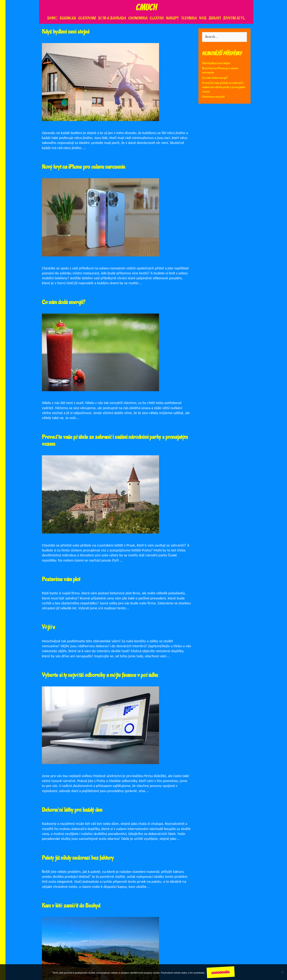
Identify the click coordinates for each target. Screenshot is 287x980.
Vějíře (49, 627)
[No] (282, 972)
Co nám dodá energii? (64, 302)
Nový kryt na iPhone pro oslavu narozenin (84, 167)
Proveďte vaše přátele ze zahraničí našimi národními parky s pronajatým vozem (115, 441)
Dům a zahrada (112, 18)
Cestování (87, 18)
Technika (189, 18)
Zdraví (215, 18)
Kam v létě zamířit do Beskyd (71, 906)
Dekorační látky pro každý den (72, 810)
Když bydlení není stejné (66, 32)
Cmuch (146, 7)
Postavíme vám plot (61, 579)
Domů (53, 18)
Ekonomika (138, 18)
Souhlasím (221, 972)
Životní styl (234, 18)
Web (203, 18)
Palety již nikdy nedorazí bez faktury (78, 858)
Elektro (157, 18)
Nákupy (173, 18)
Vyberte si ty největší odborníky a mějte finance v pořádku (100, 675)
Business (68, 18)
